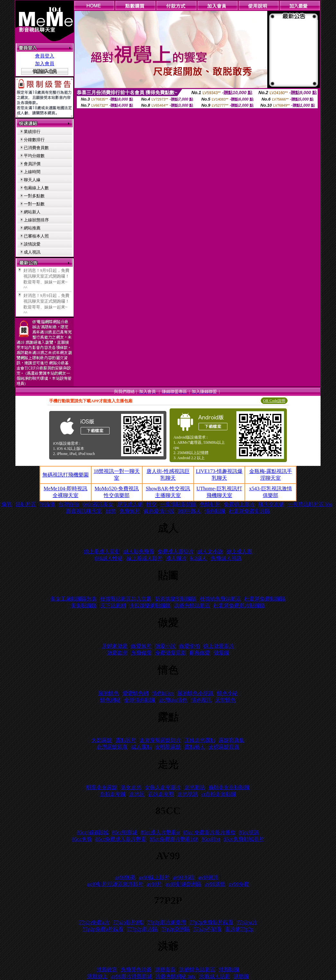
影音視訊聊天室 (84, 511)
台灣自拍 (69, 504)
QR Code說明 (274, 401)
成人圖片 (176, 558)
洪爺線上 (97, 976)
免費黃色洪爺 (136, 970)
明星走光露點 (102, 787)
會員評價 (32, 164)
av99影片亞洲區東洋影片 (115, 884)
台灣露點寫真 (112, 747)
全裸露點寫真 (224, 747)
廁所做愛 (200, 653)
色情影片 (210, 504)
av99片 (154, 884)
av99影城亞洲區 (183, 884)
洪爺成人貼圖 (215, 976)
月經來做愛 (115, 646)
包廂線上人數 (36, 188)
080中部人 (190, 511)
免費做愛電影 (171, 653)
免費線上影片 (239, 504)
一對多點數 (34, 196)
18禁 (111, 511)
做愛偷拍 (190, 646)
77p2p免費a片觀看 (103, 929)
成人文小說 (210, 552)
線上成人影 (239, 552)
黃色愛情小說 (159, 511)
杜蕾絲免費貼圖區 (220, 599)
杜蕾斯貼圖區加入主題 (126, 599)
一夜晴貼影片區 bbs (310, 504)
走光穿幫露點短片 (160, 740)
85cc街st (211, 839)
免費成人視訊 (226, 558)
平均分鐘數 (34, 156)
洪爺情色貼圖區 (197, 970)
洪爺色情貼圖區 (192, 606)
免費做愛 (141, 653)
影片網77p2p (239, 929)
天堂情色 (225, 700)
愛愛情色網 (136, 693)
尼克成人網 (130, 504)
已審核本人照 (36, 236)
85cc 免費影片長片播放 (209, 832)
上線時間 (32, 172)
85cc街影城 (125, 832)
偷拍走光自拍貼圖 (229, 787)
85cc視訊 (249, 832)
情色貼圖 (215, 511)
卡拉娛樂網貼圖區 (150, 606)
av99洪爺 (215, 884)
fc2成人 (199, 558)
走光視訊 (188, 794)
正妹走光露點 (200, 740)
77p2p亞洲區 (176, 929)
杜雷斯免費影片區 (250, 511)
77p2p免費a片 (94, 922)
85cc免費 (82, 839)
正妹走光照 (161, 794)
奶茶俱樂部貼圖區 (176, 599)
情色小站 (227, 693)
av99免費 (239, 884)
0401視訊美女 (98, 504)
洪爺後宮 (107, 970)
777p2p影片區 (142, 929)
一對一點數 (34, 204)
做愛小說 (165, 646)
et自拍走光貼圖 (219, 794)
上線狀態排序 (36, 220)
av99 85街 (184, 877)
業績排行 (32, 132)
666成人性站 (109, 558)
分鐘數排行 (34, 140)
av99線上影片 (154, 877)
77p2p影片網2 (128, 922)
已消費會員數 (36, 148)
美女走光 (131, 787)
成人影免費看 (139, 552)
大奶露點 (102, 740)
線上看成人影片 (145, 558)
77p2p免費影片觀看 (211, 922)
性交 (152, 504)
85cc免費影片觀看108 (174, 839)
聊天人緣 (32, 180)
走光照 (137, 794)
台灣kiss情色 (173, 700)
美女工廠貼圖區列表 (74, 599)
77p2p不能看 (208, 929)
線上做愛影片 (219, 646)
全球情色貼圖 (140, 700)
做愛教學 (117, 653)
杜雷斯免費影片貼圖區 (239, 606)
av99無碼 (125, 877)
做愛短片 (141, 646)
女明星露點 (168, 747)
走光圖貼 (195, 787)
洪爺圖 (241, 976)
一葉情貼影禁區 (178, 504)
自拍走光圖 (113, 794)
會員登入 (45, 56)
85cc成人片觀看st (160, 832)
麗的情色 (109, 693)
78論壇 (47, 504)
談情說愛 (32, 244)
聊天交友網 (271, 504)
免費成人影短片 (176, 552)
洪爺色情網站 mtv (176, 976)
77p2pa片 (247, 922)
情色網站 (111, 700)
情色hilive (163, 693)
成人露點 (141, 747)
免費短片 (130, 511)
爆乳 (7, 504)
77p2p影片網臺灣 (167, 922)
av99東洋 (208, 877)
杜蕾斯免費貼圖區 (265, 599)
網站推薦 (32, 228)
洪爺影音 (165, 970)
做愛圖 (221, 653)
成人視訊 (32, 252)
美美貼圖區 (84, 606)
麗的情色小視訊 (195, 693)
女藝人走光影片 (163, 787)
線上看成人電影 (102, 552)
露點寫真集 (232, 740)
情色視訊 (201, 700)
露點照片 (126, 740)
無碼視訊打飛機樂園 (66, 475)
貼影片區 (26, 504)
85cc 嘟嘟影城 (93, 832)
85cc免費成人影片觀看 (121, 839)
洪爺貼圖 (229, 970)
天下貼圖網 (113, 606)
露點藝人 (195, 747)
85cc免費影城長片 (244, 839)
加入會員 (45, 64)
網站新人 (32, 212)
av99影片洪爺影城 (132, 976)
